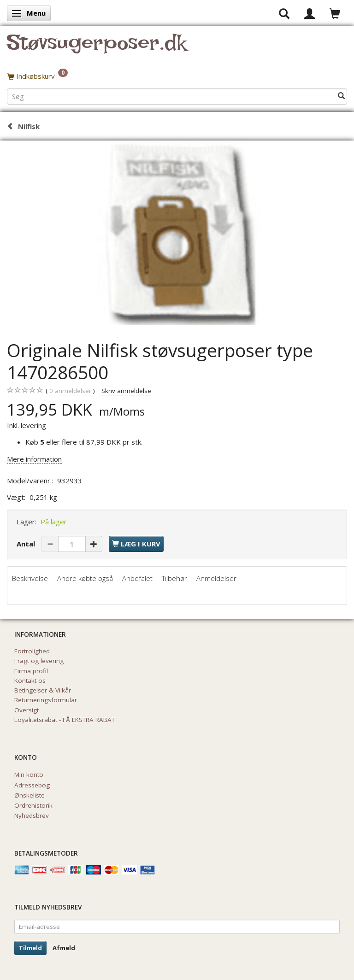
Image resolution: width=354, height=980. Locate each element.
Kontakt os (30, 681)
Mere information (34, 459)
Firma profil (31, 671)
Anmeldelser (216, 578)
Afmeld (64, 948)
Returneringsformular (46, 700)
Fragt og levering (39, 661)
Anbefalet (137, 578)
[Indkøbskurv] (177, 76)
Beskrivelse (30, 578)
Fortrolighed (32, 651)
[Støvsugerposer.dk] (97, 48)
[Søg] (341, 96)
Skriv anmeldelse (126, 391)
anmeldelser (70, 391)
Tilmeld (30, 948)
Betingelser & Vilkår (43, 690)
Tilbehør (174, 578)
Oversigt (27, 710)
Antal (27, 544)
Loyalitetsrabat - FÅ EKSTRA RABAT (65, 720)
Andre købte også (85, 578)
